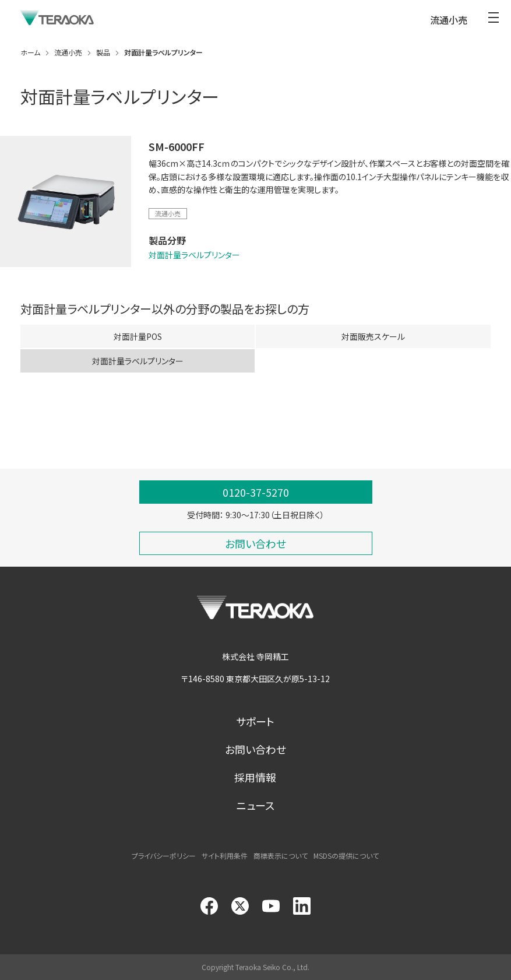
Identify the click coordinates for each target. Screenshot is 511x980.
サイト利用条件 (225, 856)
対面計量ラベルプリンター (194, 255)
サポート (255, 721)
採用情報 (255, 777)
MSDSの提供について (346, 856)
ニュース (255, 805)
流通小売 (168, 213)
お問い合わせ (255, 749)
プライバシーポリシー (164, 856)
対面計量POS (138, 339)
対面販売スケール (373, 339)
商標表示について (281, 856)
